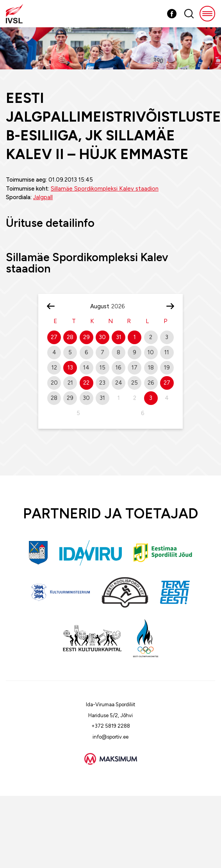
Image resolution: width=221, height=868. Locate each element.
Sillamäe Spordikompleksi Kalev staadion (105, 189)
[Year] (121, 306)
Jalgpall (43, 197)
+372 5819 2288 (111, 726)
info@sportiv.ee (110, 737)
